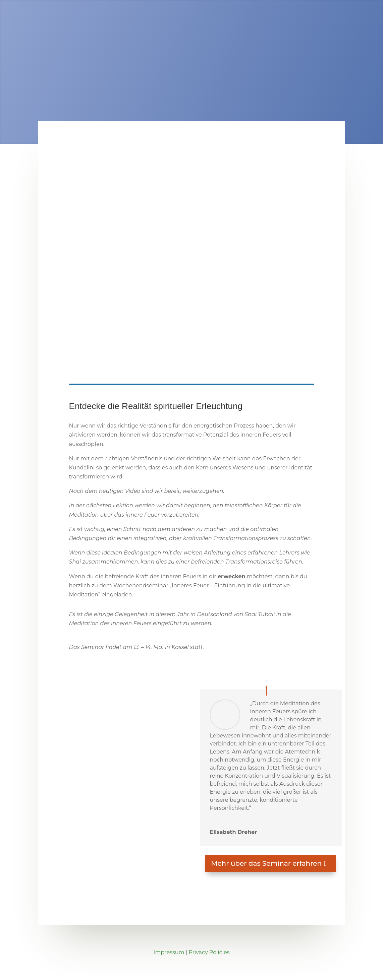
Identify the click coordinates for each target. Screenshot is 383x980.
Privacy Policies (209, 952)
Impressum (169, 952)
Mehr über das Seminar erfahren (266, 863)
